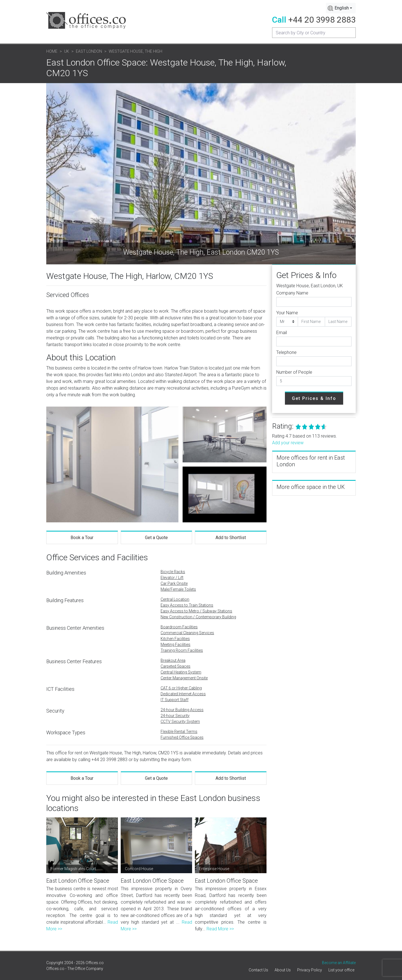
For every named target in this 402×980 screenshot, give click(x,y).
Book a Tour (82, 538)
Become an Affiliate (339, 963)
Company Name (292, 293)
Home (52, 51)
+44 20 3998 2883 (322, 20)
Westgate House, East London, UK (310, 286)
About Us (283, 970)
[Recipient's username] (314, 33)
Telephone (286, 352)
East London (89, 51)
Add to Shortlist (231, 538)
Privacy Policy (310, 970)
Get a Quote (156, 538)
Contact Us (258, 970)
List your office (341, 970)
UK (67, 51)
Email (282, 333)
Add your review (288, 443)
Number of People (294, 372)
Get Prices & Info (314, 398)
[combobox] (341, 8)
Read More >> (220, 929)
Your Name (287, 313)
